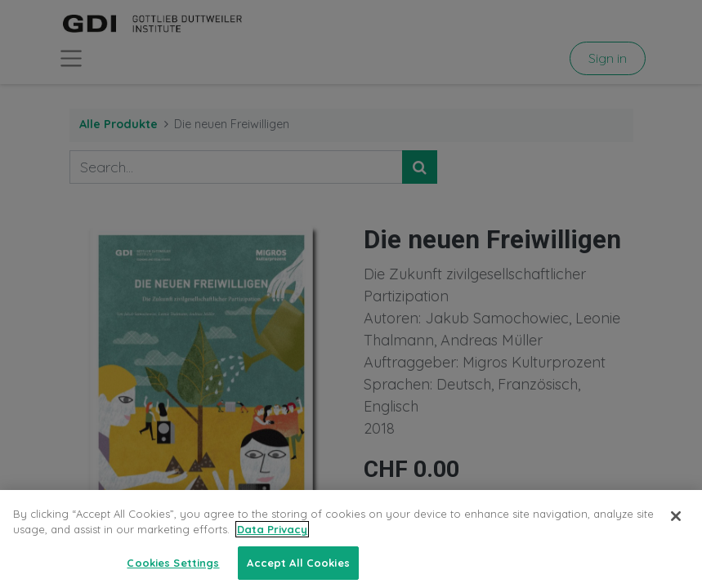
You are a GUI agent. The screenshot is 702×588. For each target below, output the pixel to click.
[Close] (676, 524)
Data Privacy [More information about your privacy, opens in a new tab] (272, 538)
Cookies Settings (173, 571)
